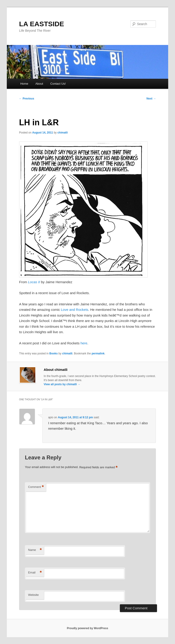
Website (33, 595)
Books (54, 353)
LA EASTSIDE (42, 24)
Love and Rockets (74, 310)
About (39, 84)
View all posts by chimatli (62, 384)
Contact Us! (58, 84)
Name (35, 550)
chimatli (63, 133)
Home (24, 84)
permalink (98, 353)
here (84, 343)
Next (151, 99)
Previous (27, 99)
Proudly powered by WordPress (87, 628)
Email (35, 573)
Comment (36, 487)
